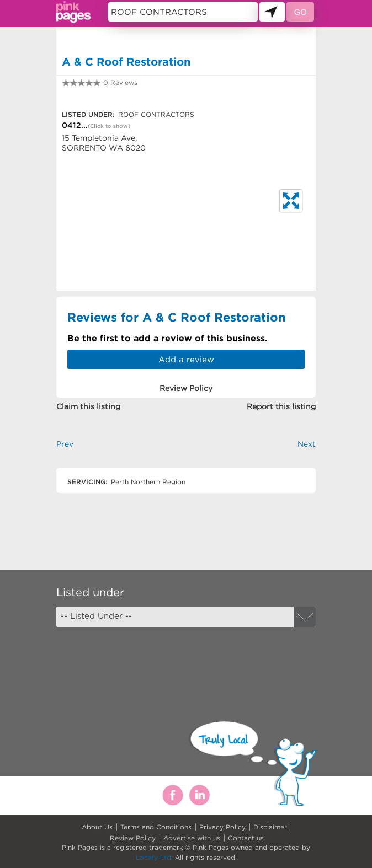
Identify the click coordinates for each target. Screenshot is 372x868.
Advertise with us (192, 838)
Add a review (186, 359)
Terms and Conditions (156, 827)
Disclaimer (270, 827)
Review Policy (133, 838)
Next (307, 444)
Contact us (246, 838)
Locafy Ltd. (154, 857)
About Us (97, 827)
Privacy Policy (222, 827)
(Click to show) (109, 126)
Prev (65, 444)
